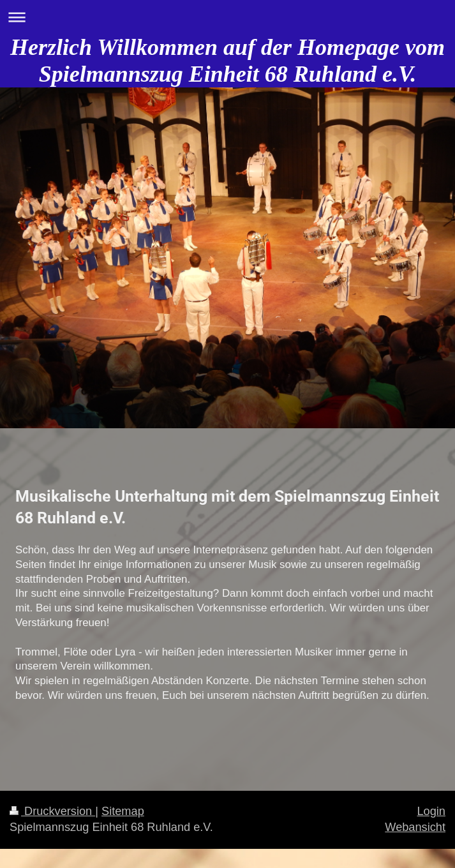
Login (431, 811)
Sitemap (123, 811)
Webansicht (415, 827)
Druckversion (52, 811)
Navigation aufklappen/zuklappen (227, 17)
